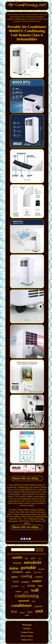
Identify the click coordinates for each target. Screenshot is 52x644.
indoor (28, 572)
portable (28, 568)
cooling (26, 576)
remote (17, 563)
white (30, 612)
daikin (14, 568)
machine (15, 586)
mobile (17, 557)
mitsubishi (33, 562)
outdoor (18, 591)
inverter (42, 569)
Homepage (27, 625)
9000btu (22, 613)
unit (39, 611)
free (27, 558)
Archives (27, 628)
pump (31, 585)
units (34, 601)
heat (14, 611)
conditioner (22, 605)
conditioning (27, 596)
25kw (40, 559)
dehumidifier (38, 572)
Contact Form (27, 632)
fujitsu (15, 577)
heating (26, 592)
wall (35, 590)
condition (25, 582)
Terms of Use (27, 640)
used (16, 582)
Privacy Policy (27, 636)
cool (27, 615)
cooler (37, 581)
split (33, 558)
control (39, 577)
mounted (24, 601)
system (38, 606)
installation (17, 572)
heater (23, 586)
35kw (40, 586)
